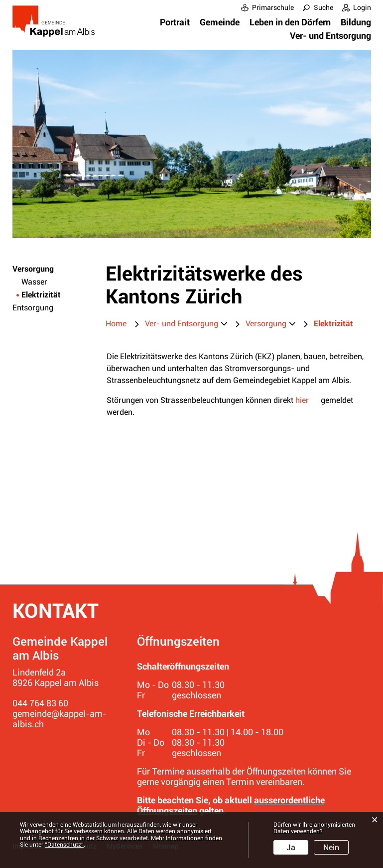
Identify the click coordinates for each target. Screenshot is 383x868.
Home (116, 324)
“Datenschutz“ (64, 845)
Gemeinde (220, 22)
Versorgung (33, 269)
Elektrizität (54, 295)
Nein (331, 847)
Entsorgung (33, 308)
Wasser (34, 282)
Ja (291, 847)
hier (302, 400)
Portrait (175, 22)
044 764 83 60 (40, 703)
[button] (186, 324)
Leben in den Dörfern (290, 22)
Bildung (356, 22)
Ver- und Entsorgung (330, 36)
